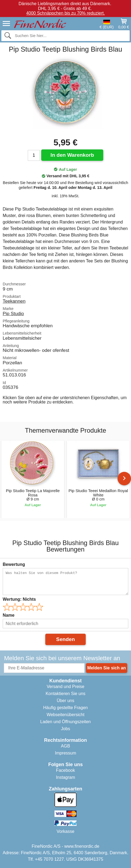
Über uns (66, 701)
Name (9, 615)
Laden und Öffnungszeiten (65, 722)
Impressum (65, 753)
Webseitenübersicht (65, 715)
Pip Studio (13, 313)
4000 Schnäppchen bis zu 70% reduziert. (65, 13)
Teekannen (14, 301)
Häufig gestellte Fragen (65, 708)
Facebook (65, 770)
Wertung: (19, 599)
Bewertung (14, 564)
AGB (65, 746)
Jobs (65, 729)
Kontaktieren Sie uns (65, 694)
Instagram (65, 777)
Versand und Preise (65, 687)
